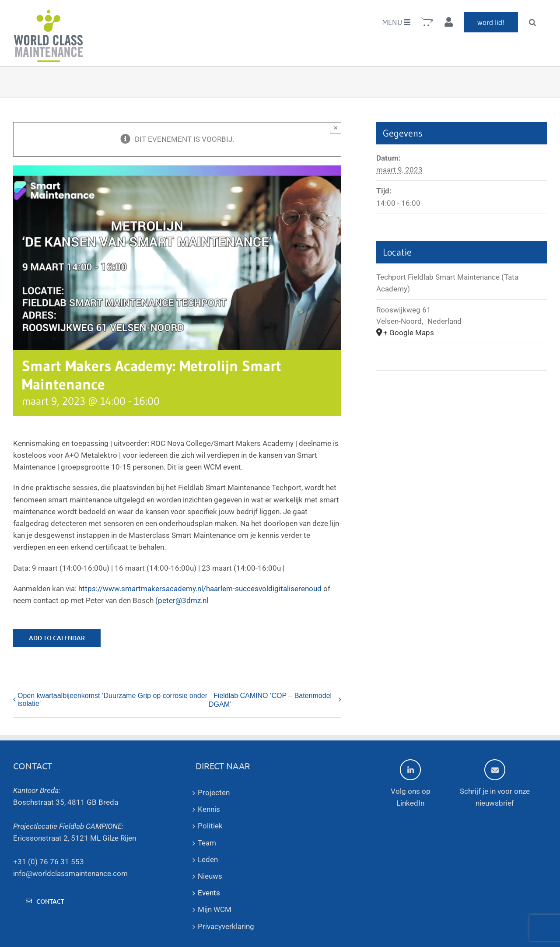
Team (207, 843)
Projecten (214, 793)
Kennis (209, 809)
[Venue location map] (462, 397)
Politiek (210, 826)
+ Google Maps (409, 333)
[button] (532, 22)
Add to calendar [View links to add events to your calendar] (57, 638)
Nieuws (210, 876)
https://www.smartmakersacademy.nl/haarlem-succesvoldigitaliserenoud (200, 589)
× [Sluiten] (336, 128)
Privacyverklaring (226, 926)
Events (209, 893)
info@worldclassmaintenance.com (70, 873)
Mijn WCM (215, 909)
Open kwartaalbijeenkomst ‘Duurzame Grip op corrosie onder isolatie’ (112, 700)
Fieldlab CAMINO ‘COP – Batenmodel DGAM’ (270, 700)
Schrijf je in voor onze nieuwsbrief (495, 783)
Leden (208, 859)
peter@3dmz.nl (183, 600)
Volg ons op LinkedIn (411, 783)
